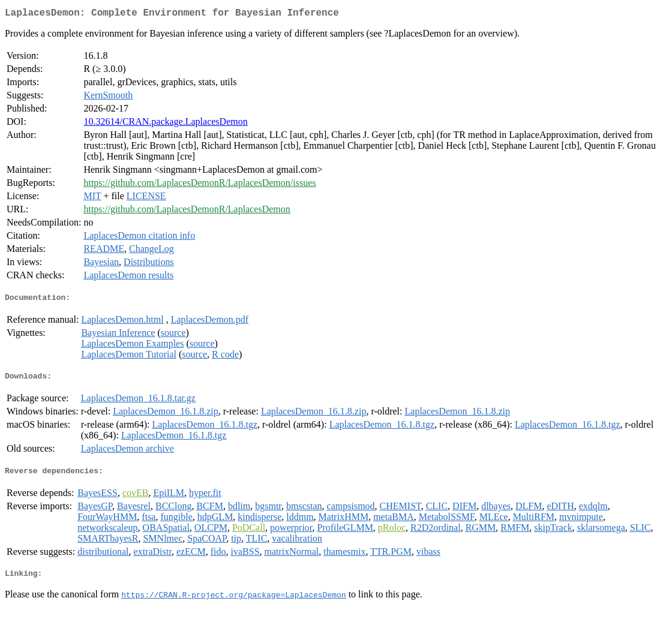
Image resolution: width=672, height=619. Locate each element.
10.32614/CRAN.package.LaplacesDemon (165, 124)
